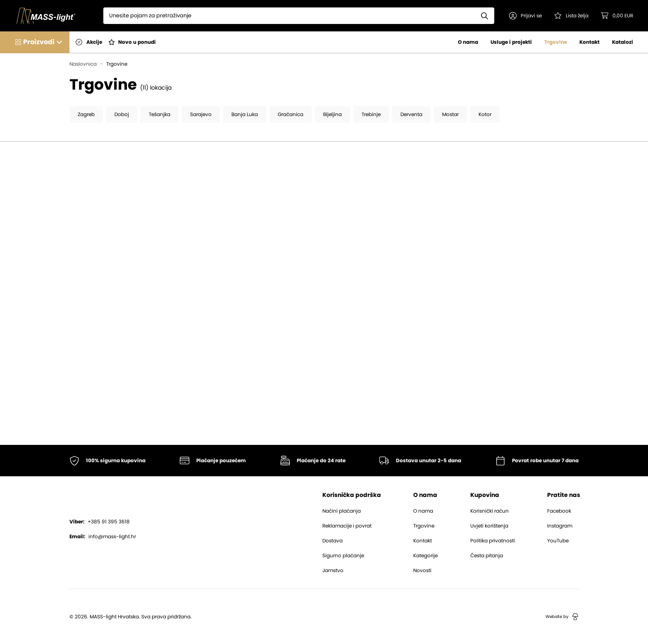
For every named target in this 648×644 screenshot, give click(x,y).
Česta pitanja (487, 556)
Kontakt (590, 42)
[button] (525, 16)
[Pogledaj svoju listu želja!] (571, 16)
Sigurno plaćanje (343, 556)
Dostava (332, 541)
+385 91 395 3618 (100, 522)
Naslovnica (83, 64)
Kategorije (425, 556)
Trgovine (556, 42)
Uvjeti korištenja (489, 526)
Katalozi (623, 42)
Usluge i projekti (511, 42)
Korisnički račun (490, 511)
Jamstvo (333, 570)
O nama (468, 42)
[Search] (289, 16)
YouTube (558, 541)
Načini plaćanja (342, 511)
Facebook (559, 511)
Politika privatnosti (493, 541)
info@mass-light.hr (103, 537)
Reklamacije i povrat (347, 526)
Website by (562, 617)
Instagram (560, 526)
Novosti (422, 570)
